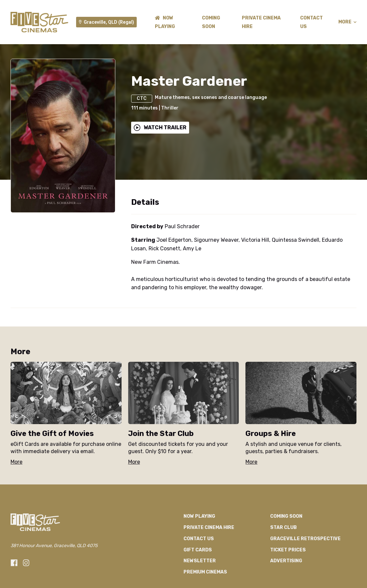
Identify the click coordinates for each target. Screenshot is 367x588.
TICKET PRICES (288, 550)
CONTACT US (199, 539)
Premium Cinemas (205, 572)
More (347, 22)
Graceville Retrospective (305, 539)
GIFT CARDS (198, 550)
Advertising (286, 561)
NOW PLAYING (199, 516)
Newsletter (200, 561)
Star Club (283, 527)
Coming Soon (286, 516)
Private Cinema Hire (209, 527)
